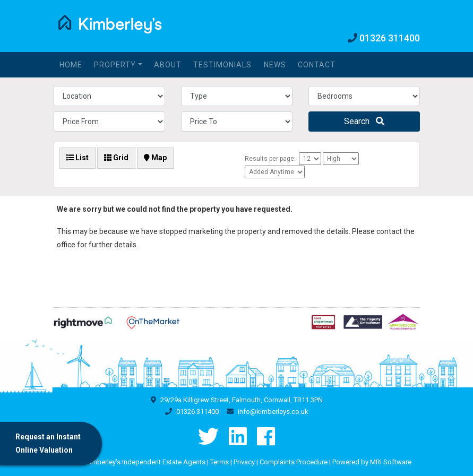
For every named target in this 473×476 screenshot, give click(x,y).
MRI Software (391, 462)
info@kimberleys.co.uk (273, 412)
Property (115, 65)
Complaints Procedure (294, 462)
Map (155, 158)
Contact (317, 65)
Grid (116, 158)
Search (364, 121)
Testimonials (222, 65)
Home (71, 65)
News (275, 65)
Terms (220, 462)
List (78, 158)
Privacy (244, 462)
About (168, 65)
